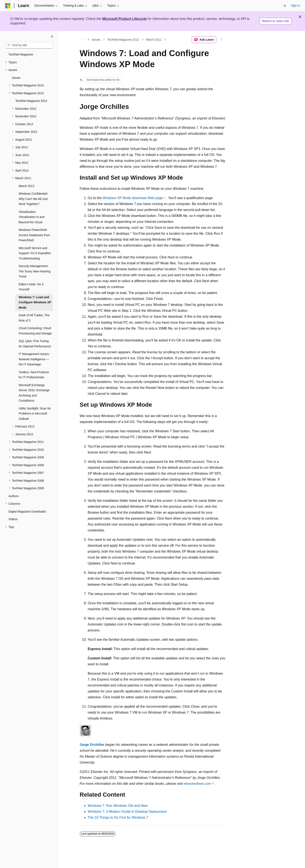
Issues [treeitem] (16, 78)
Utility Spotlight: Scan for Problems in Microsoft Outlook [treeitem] (35, 414)
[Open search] (285, 6)
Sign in (295, 6)
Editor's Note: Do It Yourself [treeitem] (31, 287)
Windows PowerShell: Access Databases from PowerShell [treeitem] (34, 235)
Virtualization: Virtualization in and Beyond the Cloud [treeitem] (32, 217)
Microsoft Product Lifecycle (125, 19)
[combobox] (29, 45)
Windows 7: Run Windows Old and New (118, 806)
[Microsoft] (8, 6)
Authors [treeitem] (14, 496)
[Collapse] (52, 36)
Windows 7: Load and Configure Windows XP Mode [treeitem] (35, 302)
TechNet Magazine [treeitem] (21, 54)
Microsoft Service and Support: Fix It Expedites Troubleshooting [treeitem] (35, 253)
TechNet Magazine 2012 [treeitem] (31, 101)
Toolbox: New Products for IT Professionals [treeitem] (34, 375)
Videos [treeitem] (13, 519)
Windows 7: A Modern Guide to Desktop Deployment (127, 812)
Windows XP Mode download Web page (133, 198)
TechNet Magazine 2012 (123, 40)
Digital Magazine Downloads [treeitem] (27, 512)
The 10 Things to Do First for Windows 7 (118, 817)
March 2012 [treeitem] (26, 186)
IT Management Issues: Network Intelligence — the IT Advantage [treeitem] (34, 359)
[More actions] (222, 40)
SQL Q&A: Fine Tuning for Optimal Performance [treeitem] (35, 344)
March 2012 (154, 40)
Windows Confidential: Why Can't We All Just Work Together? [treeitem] (33, 199)
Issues (96, 40)
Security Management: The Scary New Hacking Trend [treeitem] (35, 271)
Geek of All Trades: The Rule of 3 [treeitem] (34, 318)
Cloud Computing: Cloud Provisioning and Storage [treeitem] (35, 331)
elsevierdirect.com (198, 784)
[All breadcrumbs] (83, 40)
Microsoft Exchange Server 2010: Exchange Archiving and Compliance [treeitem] (34, 393)
